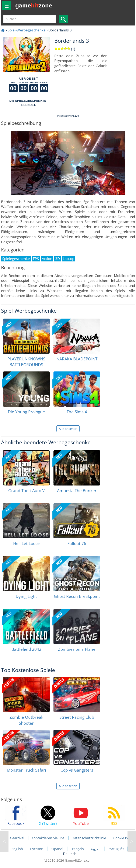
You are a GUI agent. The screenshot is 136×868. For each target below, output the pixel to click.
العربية (96, 849)
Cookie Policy (124, 838)
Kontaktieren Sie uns (48, 838)
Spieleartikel (14, 838)
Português (116, 849)
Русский (37, 849)
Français (78, 849)
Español (57, 849)
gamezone (34, 5)
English (18, 849)
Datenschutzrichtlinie (89, 838)
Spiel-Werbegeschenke (27, 30)
